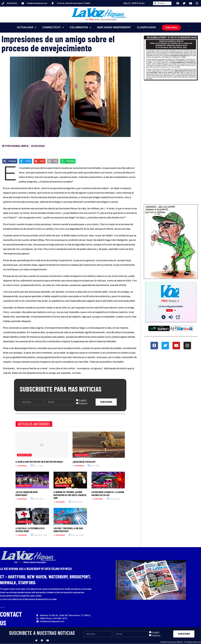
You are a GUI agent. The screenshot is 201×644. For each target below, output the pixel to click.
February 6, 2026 (76, 535)
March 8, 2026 (113, 499)
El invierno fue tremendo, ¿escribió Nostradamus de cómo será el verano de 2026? (70, 495)
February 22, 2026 (39, 535)
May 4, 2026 (93, 466)
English (82, 400)
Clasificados (146, 27)
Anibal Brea (22, 466)
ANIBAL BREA (24, 455)
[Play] (164, 317)
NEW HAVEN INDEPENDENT (114, 27)
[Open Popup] (178, 317)
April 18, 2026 (37, 499)
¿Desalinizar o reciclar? (84, 462)
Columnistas (80, 27)
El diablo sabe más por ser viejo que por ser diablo (39, 462)
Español (83, 404)
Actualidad (27, 27)
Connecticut (53, 27)
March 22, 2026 (76, 502)
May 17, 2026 (37, 466)
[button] (10, 161)
